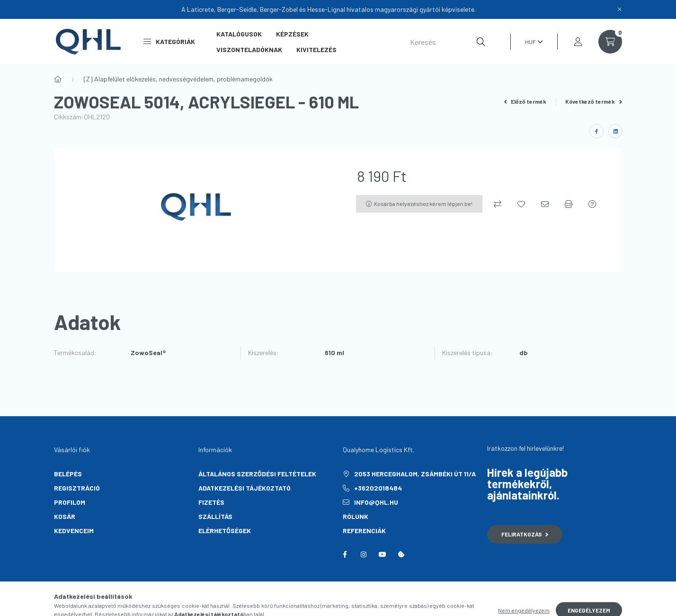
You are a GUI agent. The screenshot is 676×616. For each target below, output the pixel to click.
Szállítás (215, 516)
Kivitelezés (316, 49)
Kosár (65, 516)
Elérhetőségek (225, 531)
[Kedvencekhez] (521, 204)
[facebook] (596, 131)
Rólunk (356, 516)
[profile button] (578, 42)
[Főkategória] (58, 79)
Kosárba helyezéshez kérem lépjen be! (423, 204)
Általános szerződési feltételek (257, 474)
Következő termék (594, 101)
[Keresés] (448, 42)
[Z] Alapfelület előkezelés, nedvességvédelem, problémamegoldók (178, 79)
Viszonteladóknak (249, 49)
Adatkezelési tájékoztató (245, 488)
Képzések (292, 34)
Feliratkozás (525, 534)
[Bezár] (620, 9)
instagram (364, 554)
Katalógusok (239, 34)
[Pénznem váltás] (532, 42)
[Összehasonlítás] (498, 204)
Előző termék (525, 101)
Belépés (68, 474)
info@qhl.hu (376, 502)
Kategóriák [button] (169, 41)
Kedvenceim (74, 531)
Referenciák (364, 531)
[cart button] (610, 42)
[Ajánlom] (545, 204)
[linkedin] (615, 131)
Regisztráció (77, 488)
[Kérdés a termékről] (592, 204)
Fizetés (211, 502)
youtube (382, 554)
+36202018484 (378, 488)
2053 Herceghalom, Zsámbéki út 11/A (415, 474)
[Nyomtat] (569, 204)
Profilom (70, 502)
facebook (345, 554)
